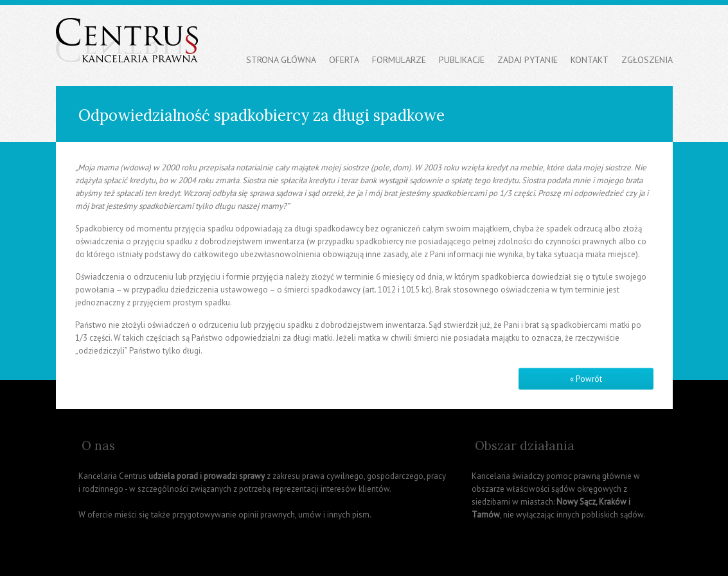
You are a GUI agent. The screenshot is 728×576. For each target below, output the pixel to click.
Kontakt (590, 60)
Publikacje (462, 60)
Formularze (399, 60)
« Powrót (586, 379)
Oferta (344, 60)
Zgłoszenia (647, 60)
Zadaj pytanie (528, 60)
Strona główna (281, 60)
